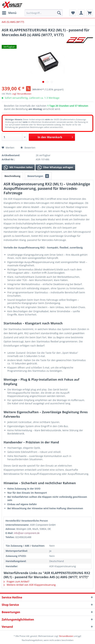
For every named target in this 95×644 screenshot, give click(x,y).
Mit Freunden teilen (18, 168)
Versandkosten (66, 636)
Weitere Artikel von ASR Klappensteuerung (30, 585)
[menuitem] (9, 13)
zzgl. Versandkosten (22, 94)
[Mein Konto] (81, 13)
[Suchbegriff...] (44, 13)
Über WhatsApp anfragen (55, 168)
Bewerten (28, 148)
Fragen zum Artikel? (16, 582)
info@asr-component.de (27, 533)
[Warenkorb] (90, 13)
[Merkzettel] (73, 13)
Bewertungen (38, 176)
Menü (9, 12)
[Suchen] (59, 13)
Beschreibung (12, 176)
